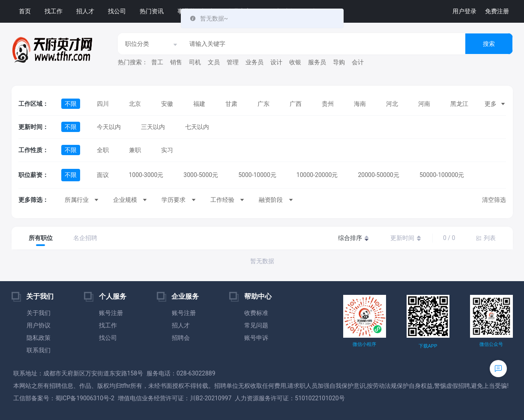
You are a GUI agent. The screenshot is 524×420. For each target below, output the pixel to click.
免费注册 (497, 11)
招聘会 (181, 338)
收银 (295, 62)
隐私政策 (39, 338)
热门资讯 (152, 11)
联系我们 (39, 350)
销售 (176, 62)
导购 (339, 62)
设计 (276, 62)
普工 (157, 62)
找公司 (117, 11)
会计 (358, 62)
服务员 (317, 62)
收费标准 (256, 313)
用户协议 (39, 325)
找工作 (54, 11)
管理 (233, 62)
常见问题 (256, 325)
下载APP (428, 346)
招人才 (85, 11)
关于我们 (39, 313)
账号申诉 (256, 338)
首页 (25, 11)
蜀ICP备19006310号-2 (85, 398)
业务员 (255, 62)
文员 (214, 62)
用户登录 (464, 11)
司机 (195, 62)
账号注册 (111, 313)
